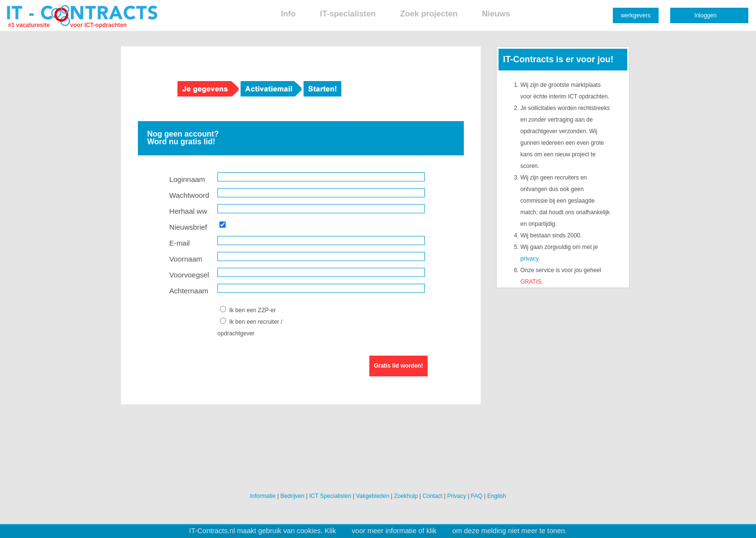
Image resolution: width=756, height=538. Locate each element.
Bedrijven (292, 496)
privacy (529, 259)
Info (288, 14)
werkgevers (636, 15)
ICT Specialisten (330, 496)
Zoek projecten (429, 14)
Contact (432, 496)
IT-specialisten (348, 14)
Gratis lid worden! (398, 366)
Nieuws (496, 14)
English (496, 496)
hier (344, 531)
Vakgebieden (372, 496)
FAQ (477, 496)
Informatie (263, 496)
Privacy (456, 496)
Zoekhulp (406, 496)
